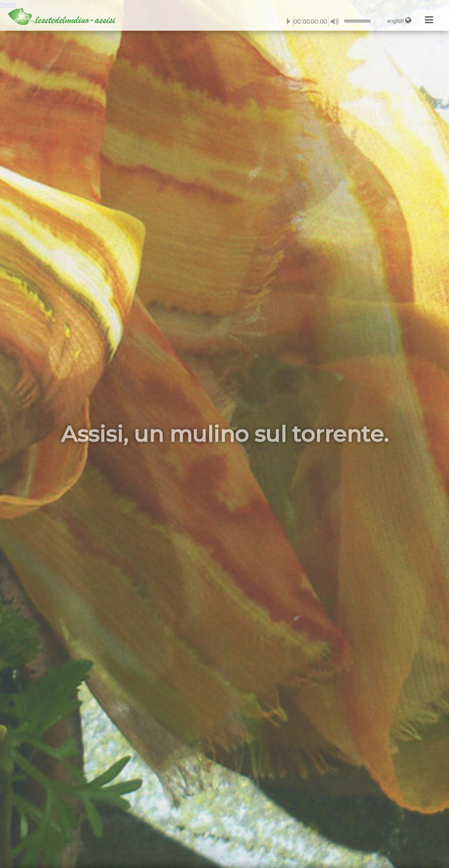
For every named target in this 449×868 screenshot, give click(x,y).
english (399, 20)
